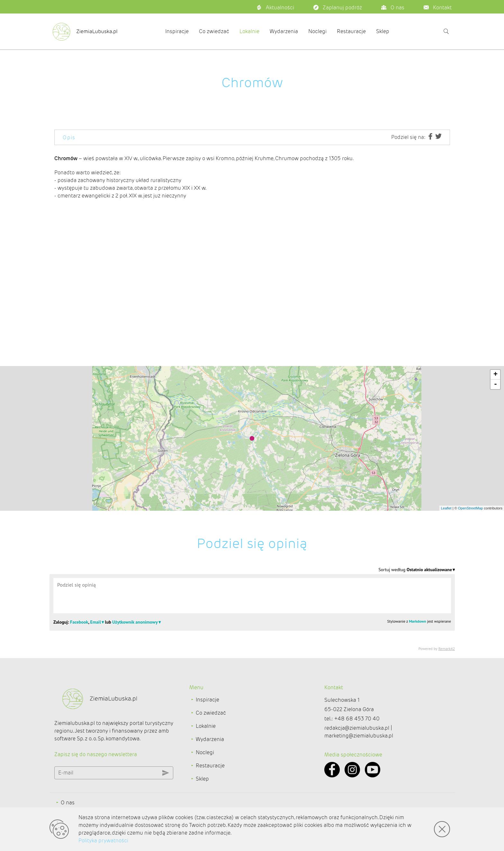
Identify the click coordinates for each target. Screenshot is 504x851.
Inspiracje (177, 31)
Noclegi (317, 31)
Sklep (383, 31)
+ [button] (495, 375)
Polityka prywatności (103, 841)
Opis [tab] (69, 137)
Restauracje (351, 31)
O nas (68, 803)
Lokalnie (249, 31)
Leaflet (446, 508)
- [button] (495, 384)
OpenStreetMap (471, 508)
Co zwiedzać (214, 31)
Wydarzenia (284, 31)
